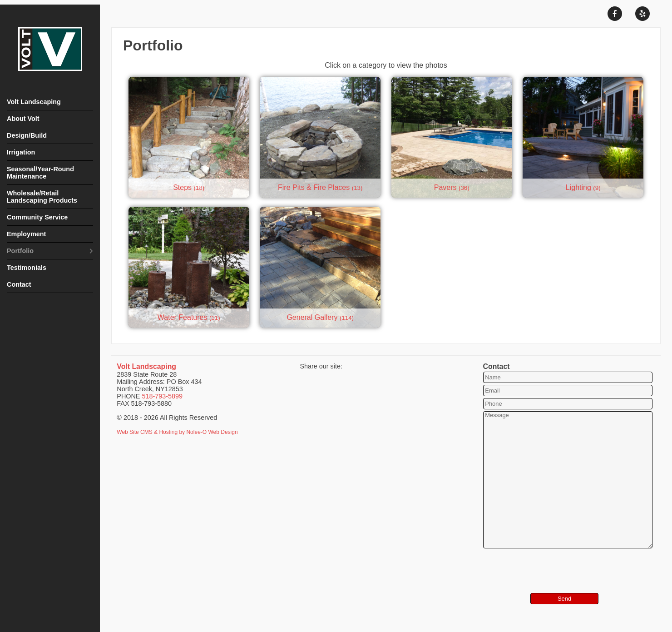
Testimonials (27, 268)
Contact (19, 284)
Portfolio (20, 251)
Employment (26, 234)
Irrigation (21, 152)
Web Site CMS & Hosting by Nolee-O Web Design (177, 432)
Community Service (37, 217)
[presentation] (538, 564)
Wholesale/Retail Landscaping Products (42, 197)
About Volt (23, 119)
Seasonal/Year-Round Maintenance (40, 173)
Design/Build (27, 135)
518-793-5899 (162, 396)
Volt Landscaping (34, 102)
